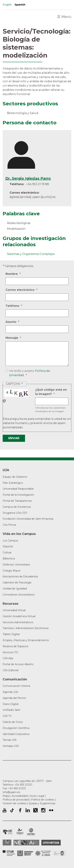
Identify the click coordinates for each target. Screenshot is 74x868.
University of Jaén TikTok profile (12, 810)
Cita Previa (9, 525)
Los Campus (10, 541)
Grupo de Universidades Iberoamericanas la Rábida (43, 853)
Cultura (7, 552)
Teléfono (13, 306)
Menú (64, 17)
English (7, 5)
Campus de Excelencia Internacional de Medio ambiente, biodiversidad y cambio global (31, 832)
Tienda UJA (10, 740)
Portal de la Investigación (18, 495)
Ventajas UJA (11, 746)
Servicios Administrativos (18, 622)
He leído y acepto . (29, 373)
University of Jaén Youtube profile (5, 810)
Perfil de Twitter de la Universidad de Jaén (35, 810)
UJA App (8, 658)
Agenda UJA (10, 692)
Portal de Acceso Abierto (18, 664)
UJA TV (7, 716)
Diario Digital (11, 704)
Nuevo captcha (4, 401)
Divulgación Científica (16, 728)
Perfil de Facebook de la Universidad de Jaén (20, 810)
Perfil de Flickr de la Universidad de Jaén (51, 810)
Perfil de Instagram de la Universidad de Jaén (43, 810)
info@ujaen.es (11, 792)
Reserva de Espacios (15, 646)
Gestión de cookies (14, 803)
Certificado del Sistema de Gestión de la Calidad (60, 853)
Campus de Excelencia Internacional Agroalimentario (20, 832)
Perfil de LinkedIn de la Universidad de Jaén (28, 810)
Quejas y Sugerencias (42, 803)
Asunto (11, 322)
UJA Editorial (10, 670)
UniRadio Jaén (12, 710)
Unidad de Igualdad (15, 589)
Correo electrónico (20, 290)
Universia (51, 843)
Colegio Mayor (12, 571)
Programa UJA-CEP (15, 513)
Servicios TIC (10, 652)
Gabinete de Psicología (17, 583)
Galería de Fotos (13, 722)
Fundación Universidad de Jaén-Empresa (28, 519)
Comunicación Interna (16, 686)
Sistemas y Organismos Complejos (31, 254)
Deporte (8, 546)
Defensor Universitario (16, 565)
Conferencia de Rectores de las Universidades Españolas (9, 853)
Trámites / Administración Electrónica (26, 628)
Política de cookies (43, 800)
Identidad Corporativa (16, 734)
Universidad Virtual (14, 610)
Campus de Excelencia (17, 507)
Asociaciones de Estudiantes (20, 576)
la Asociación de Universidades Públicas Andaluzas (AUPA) (25, 853)
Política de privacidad (16, 800)
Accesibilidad (20, 796)
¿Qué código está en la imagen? (51, 392)
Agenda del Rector (14, 698)
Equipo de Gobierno (15, 477)
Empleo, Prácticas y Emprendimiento (26, 640)
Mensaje (12, 338)
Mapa (6, 796)
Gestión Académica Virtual (19, 616)
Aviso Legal (37, 796)
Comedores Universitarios (19, 595)
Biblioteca (9, 559)
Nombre (12, 274)
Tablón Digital (11, 634)
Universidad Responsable (18, 489)
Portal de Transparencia (17, 501)
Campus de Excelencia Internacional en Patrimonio (8, 832)
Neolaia (26, 843)
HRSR (7, 843)
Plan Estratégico (13, 483)
